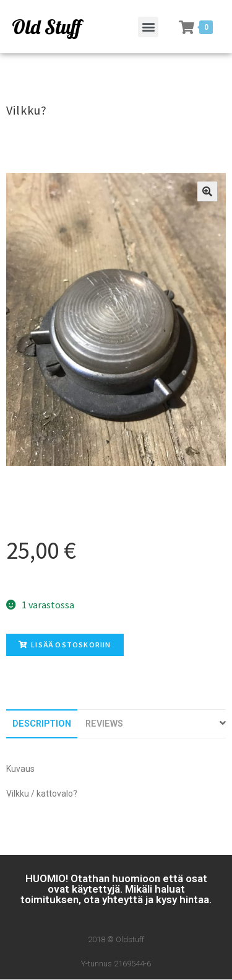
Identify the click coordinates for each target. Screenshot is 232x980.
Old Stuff (46, 27)
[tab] (42, 724)
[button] (148, 27)
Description (42, 724)
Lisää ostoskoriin (65, 645)
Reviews (104, 724)
